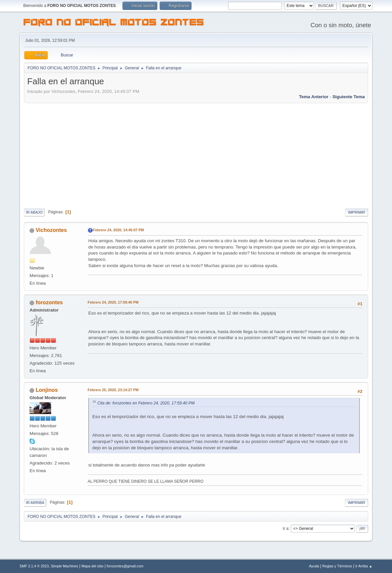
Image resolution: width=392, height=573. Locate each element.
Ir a (286, 529)
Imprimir (356, 212)
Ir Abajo (34, 212)
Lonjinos (47, 390)
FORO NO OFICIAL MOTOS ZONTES (114, 23)
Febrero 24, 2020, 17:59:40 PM (113, 302)
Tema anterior (314, 97)
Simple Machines (64, 566)
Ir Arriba (35, 503)
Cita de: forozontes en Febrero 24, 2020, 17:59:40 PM (146, 403)
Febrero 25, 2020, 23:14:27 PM (113, 390)
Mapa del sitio (92, 566)
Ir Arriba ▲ (364, 566)
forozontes (49, 302)
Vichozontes (51, 230)
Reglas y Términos (337, 566)
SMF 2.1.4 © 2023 (34, 566)
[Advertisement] (196, 155)
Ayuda (314, 566)
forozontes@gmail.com (125, 566)
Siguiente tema (349, 97)
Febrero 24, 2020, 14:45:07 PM (118, 230)
